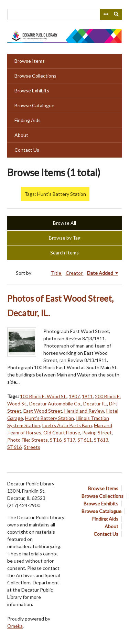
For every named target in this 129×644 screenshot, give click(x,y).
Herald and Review (84, 411)
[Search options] (106, 14)
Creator (75, 273)
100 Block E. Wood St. (43, 396)
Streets (32, 447)
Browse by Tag (65, 238)
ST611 (85, 440)
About (21, 135)
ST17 (69, 440)
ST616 (14, 447)
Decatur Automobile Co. (55, 404)
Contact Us (27, 150)
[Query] (64, 14)
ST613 (101, 440)
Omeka (15, 626)
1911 (87, 396)
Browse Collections (35, 76)
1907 (74, 396)
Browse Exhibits (32, 90)
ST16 (56, 440)
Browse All (64, 223)
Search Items (64, 253)
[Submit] (117, 14)
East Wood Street (43, 411)
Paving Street (97, 432)
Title (57, 273)
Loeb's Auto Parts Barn (67, 425)
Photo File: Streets (28, 440)
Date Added (101, 273)
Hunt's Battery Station (50, 418)
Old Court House (62, 432)
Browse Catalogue (34, 105)
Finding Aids (28, 120)
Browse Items (30, 61)
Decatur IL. (95, 404)
